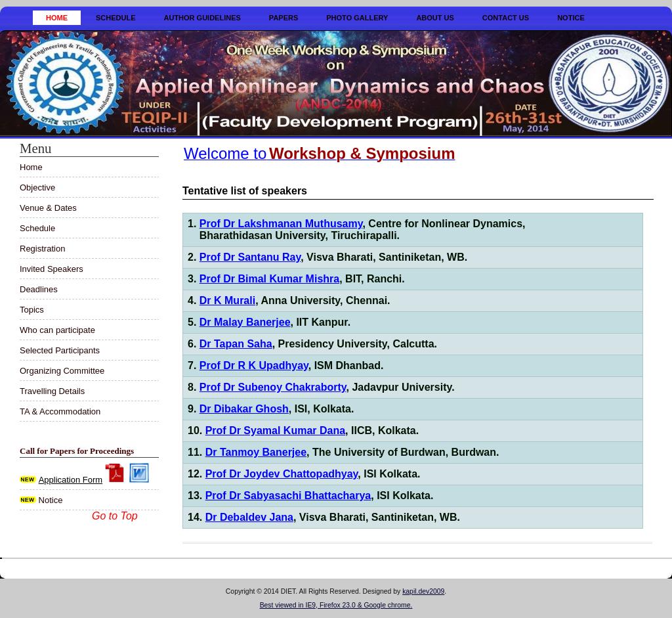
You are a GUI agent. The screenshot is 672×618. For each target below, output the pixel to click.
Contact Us (506, 18)
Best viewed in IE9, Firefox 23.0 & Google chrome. (336, 605)
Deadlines (39, 289)
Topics (32, 310)
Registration (42, 249)
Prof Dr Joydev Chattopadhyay (282, 474)
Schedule (116, 18)
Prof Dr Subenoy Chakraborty (273, 387)
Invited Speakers (52, 269)
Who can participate (57, 330)
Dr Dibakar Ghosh (244, 409)
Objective (37, 188)
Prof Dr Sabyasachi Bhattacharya (288, 496)
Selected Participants (60, 350)
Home (57, 18)
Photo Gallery (357, 18)
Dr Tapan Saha (236, 344)
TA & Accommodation (60, 411)
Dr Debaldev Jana (249, 517)
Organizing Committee (62, 371)
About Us (435, 18)
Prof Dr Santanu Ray (250, 257)
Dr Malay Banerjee (245, 322)
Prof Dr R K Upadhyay (254, 365)
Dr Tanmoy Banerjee (256, 452)
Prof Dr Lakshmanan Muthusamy (281, 224)
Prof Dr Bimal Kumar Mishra (269, 279)
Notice (571, 18)
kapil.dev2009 (423, 591)
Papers (283, 18)
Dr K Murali (227, 300)
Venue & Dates (48, 208)
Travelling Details (52, 391)
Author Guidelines (202, 18)
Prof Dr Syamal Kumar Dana (275, 430)
